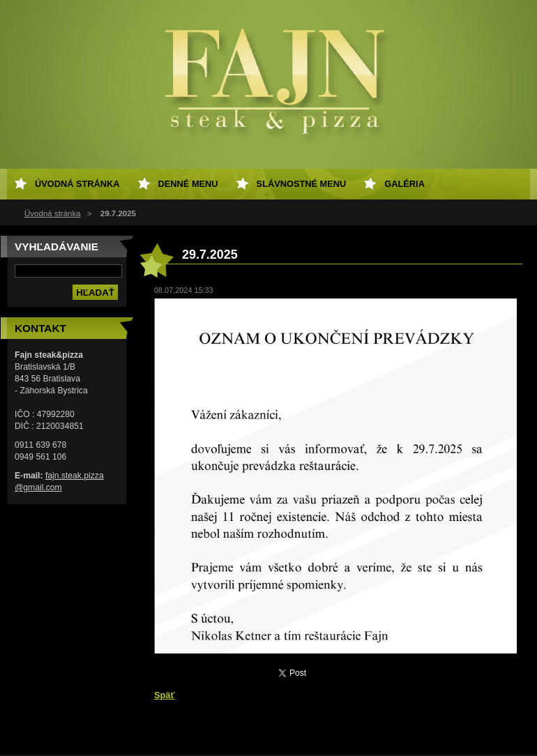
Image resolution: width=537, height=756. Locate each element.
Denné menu (188, 184)
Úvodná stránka (53, 213)
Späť (165, 695)
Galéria (404, 184)
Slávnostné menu (302, 184)
